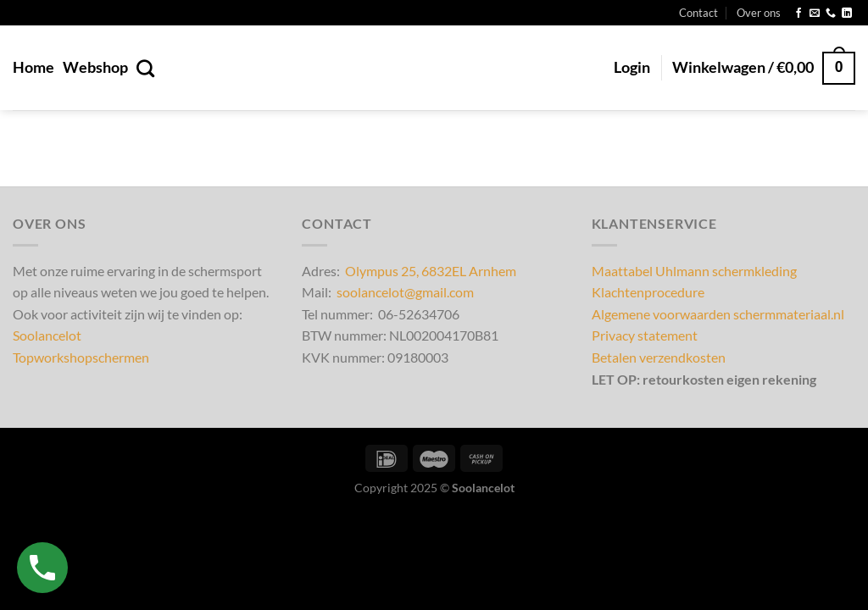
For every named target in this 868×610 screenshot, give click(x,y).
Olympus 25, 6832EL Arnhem (431, 271)
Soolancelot (47, 335)
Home (33, 67)
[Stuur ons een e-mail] (815, 14)
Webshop (95, 67)
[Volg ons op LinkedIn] (847, 14)
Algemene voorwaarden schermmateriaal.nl (718, 314)
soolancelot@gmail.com (405, 292)
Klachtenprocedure (648, 292)
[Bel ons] (831, 14)
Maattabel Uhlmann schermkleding (694, 271)
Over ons (759, 13)
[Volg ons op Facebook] (798, 14)
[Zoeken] (145, 68)
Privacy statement (645, 335)
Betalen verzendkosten (659, 357)
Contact (698, 13)
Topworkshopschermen (81, 357)
